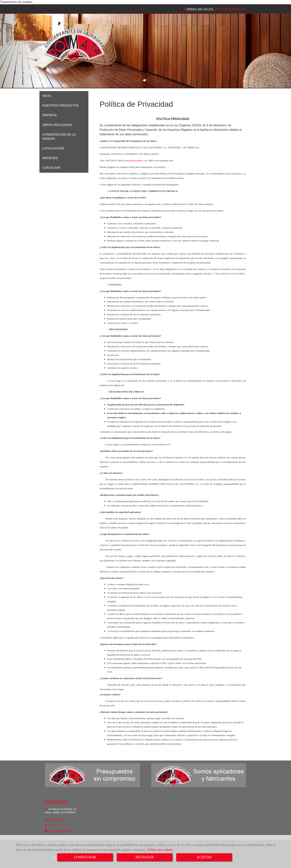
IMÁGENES (50, 158)
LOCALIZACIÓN (53, 148)
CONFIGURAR (85, 857)
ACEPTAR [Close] (204, 857)
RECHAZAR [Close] (144, 857)
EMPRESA (49, 115)
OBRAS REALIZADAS (57, 125)
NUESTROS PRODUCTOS (60, 106)
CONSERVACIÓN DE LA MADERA (59, 137)
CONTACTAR (51, 168)
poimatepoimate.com (232, 9)
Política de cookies (160, 850)
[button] (22, 51)
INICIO (47, 96)
